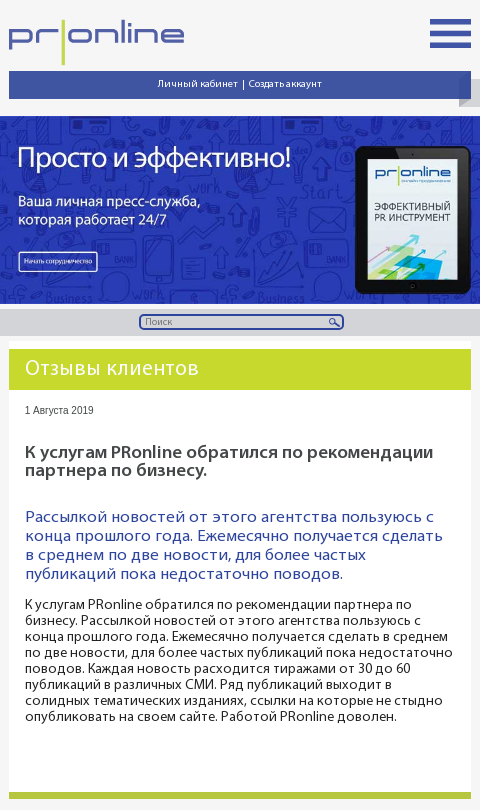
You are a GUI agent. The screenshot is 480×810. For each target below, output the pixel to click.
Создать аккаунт (285, 84)
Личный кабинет (198, 84)
